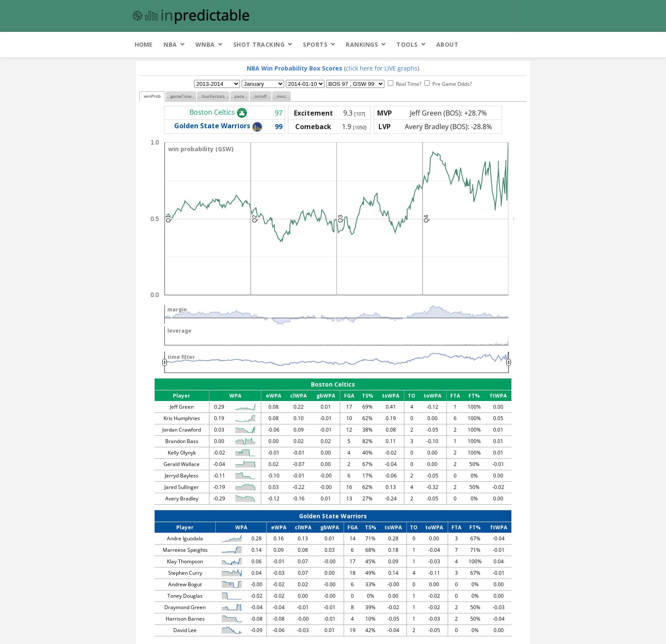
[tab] (152, 97)
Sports (315, 44)
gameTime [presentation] (181, 96)
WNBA (205, 44)
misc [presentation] (282, 96)
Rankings (362, 44)
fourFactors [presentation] (213, 96)
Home (144, 44)
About (447, 44)
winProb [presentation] (152, 96)
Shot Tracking (259, 44)
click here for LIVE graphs (382, 68)
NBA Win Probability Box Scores (295, 68)
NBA (170, 44)
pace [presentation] (239, 96)
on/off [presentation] (261, 96)
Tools (407, 44)
